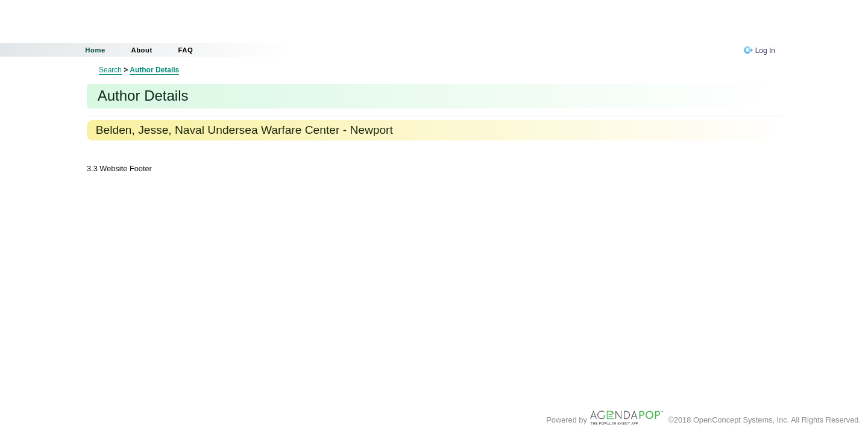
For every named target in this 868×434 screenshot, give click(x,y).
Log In (759, 51)
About (141, 50)
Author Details (154, 70)
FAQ (185, 50)
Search (110, 70)
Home (95, 50)
